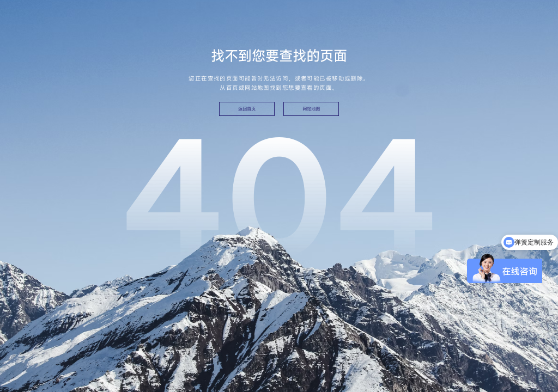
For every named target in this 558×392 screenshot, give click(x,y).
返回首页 (247, 109)
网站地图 (311, 109)
